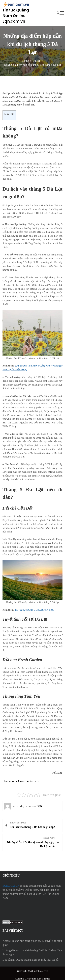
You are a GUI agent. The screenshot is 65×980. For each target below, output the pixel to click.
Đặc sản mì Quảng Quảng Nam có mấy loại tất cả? (31, 960)
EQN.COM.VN (11, 886)
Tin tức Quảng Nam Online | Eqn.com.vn (16, 16)
